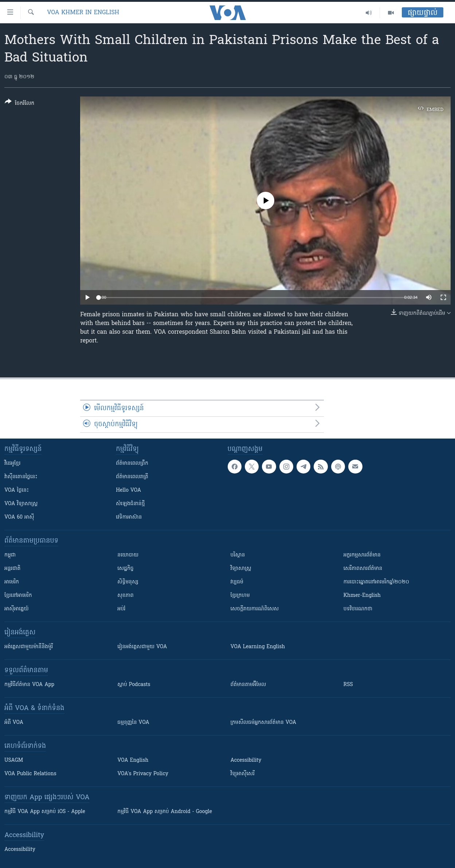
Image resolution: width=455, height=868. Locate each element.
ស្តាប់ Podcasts (134, 685)
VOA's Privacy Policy (143, 774)
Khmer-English (362, 596)
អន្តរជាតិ (12, 569)
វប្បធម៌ (237, 582)
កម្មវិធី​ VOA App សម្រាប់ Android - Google (165, 812)
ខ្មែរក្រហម (240, 596)
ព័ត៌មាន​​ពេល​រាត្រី (132, 477)
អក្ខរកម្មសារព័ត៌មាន (362, 555)
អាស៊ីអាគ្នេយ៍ (17, 609)
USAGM (14, 760)
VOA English (133, 760)
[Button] (19, 104)
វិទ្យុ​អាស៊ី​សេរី (243, 774)
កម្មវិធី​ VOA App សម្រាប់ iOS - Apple (45, 812)
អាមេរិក (12, 582)
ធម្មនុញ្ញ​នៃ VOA (133, 723)
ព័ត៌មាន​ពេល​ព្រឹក (132, 463)
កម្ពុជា (10, 555)
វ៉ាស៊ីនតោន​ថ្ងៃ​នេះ (21, 477)
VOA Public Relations (30, 774)
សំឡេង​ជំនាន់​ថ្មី (130, 504)
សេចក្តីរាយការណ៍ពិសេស (255, 609)
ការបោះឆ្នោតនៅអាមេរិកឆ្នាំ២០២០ (376, 582)
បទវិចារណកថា (358, 609)
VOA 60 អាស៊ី (19, 517)
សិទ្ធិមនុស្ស (128, 582)
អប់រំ (121, 609)
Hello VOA (128, 490)
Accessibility (246, 760)
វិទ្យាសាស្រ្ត (241, 569)
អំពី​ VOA (14, 723)
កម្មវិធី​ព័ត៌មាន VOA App (29, 685)
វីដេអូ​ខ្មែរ (12, 463)
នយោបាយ (128, 555)
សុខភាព (125, 596)
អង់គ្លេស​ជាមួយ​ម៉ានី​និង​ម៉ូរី (29, 647)
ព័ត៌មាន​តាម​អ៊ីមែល (248, 685)
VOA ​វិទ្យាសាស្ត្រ (21, 504)
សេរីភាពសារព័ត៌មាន (363, 569)
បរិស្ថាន (238, 555)
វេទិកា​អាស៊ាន (129, 517)
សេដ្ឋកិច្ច (125, 569)
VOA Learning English (258, 647)
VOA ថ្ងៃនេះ (17, 490)
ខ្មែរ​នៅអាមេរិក (18, 596)
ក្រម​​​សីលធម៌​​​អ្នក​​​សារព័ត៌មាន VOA (264, 723)
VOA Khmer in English (83, 13)
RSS (348, 685)
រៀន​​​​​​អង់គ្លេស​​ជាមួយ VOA (142, 647)
